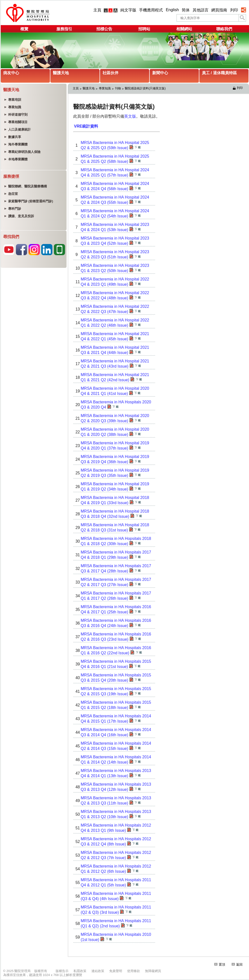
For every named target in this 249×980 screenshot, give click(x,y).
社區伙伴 (110, 73)
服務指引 (64, 29)
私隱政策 (80, 971)
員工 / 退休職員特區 (219, 73)
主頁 (97, 10)
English (172, 10)
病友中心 (11, 73)
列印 (234, 10)
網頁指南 (219, 10)
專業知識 (105, 88)
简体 (186, 10)
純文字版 (128, 10)
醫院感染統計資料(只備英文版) (145, 88)
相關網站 (184, 29)
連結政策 (98, 971)
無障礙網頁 (153, 971)
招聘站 (144, 29)
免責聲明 (116, 971)
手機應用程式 (151, 10)
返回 (237, 964)
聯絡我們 (224, 29)
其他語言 (201, 10)
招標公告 (104, 29)
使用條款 (134, 971)
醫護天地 (61, 73)
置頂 (220, 964)
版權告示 (62, 971)
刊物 (118, 88)
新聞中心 (160, 73)
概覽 (24, 29)
